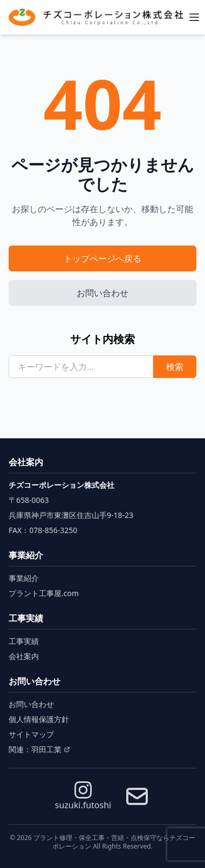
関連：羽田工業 (39, 749)
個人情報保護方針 (39, 719)
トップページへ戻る (102, 258)
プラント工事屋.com (44, 593)
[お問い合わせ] (137, 796)
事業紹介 (24, 578)
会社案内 (24, 656)
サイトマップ (31, 734)
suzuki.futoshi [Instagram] (83, 796)
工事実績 (24, 641)
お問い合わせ (102, 293)
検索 (175, 367)
